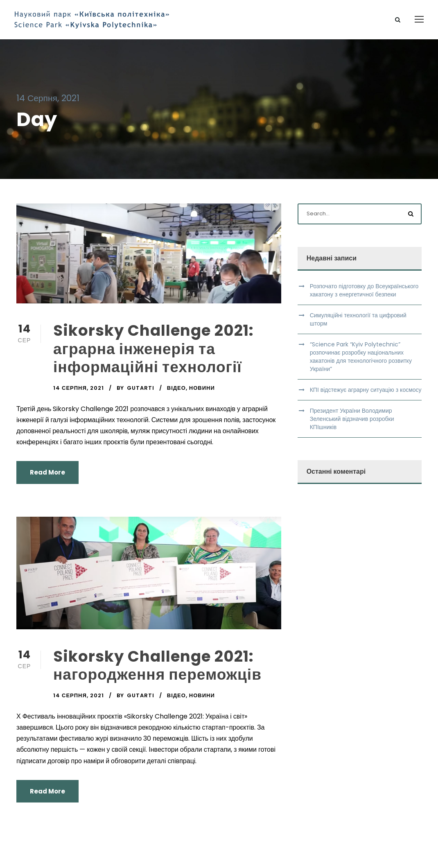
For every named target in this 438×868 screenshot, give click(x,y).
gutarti (141, 391)
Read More (47, 476)
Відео (176, 391)
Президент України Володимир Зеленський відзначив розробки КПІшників (352, 422)
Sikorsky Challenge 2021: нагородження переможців (157, 669)
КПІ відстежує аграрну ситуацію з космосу (366, 393)
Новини (202, 391)
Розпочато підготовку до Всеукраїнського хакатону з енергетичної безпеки (364, 294)
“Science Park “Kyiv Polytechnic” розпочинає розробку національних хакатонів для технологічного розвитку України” (361, 360)
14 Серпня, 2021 (79, 391)
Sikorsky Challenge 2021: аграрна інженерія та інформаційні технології (154, 352)
